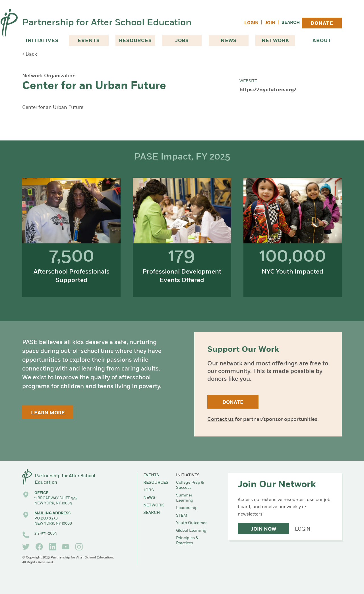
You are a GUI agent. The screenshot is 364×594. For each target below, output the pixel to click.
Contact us (221, 420)
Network (275, 41)
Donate (322, 23)
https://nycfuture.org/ (268, 90)
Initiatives (42, 41)
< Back (30, 54)
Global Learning (191, 531)
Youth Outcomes (192, 523)
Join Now (263, 529)
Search (291, 23)
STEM (182, 516)
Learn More (48, 413)
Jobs (182, 41)
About (322, 41)
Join (270, 23)
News (229, 41)
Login (251, 23)
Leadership (187, 508)
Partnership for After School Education (107, 23)
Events (89, 41)
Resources (135, 41)
